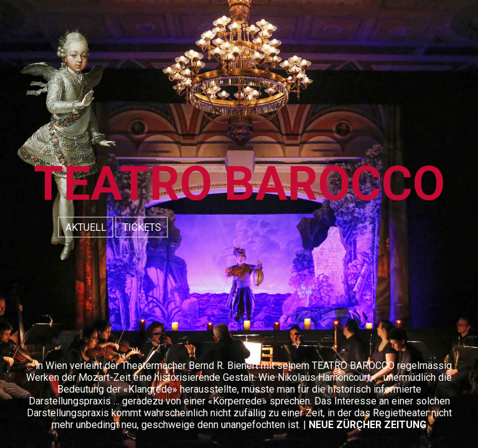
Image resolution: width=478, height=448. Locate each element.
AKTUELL (86, 227)
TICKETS (142, 227)
